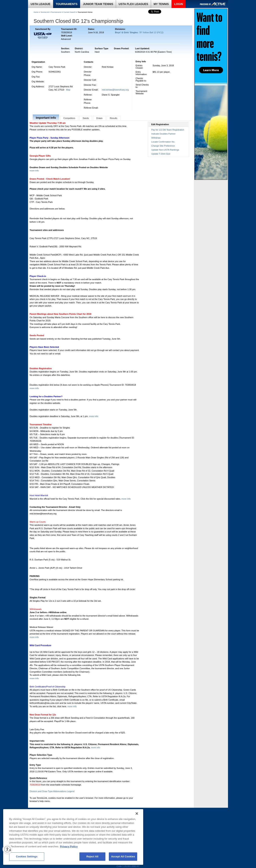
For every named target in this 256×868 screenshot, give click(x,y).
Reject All (92, 856)
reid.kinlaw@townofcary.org (115, 90)
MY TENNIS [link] (161, 4)
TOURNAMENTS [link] (67, 4)
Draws (99, 118)
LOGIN (179, 4)
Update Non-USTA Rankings (165, 150)
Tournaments (56, 12)
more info (34, 171)
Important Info (46, 118)
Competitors (69, 118)
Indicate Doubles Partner (163, 134)
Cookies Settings (27, 856)
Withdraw (156, 138)
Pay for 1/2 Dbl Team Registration (168, 130)
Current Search (69, 12)
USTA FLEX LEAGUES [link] (133, 4)
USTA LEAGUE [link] (40, 4)
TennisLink (45, 12)
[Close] (137, 814)
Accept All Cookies (123, 856)
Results (114, 118)
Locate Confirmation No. (163, 142)
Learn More (211, 70)
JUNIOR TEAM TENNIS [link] (98, 4)
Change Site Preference (163, 146)
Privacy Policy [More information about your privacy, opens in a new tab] (69, 846)
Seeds (86, 118)
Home (36, 12)
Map (68, 90)
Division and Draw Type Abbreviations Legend (52, 791)
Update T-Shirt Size (161, 154)
